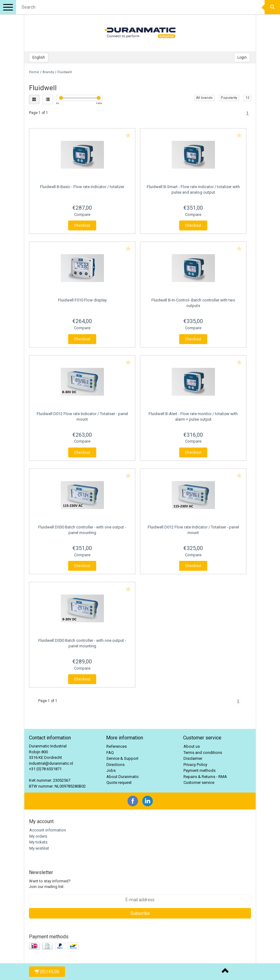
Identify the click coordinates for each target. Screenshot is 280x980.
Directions (115, 765)
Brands (48, 72)
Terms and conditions (203, 753)
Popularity (229, 98)
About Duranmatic (123, 777)
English (39, 57)
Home (34, 72)
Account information (48, 830)
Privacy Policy (195, 765)
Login (242, 57)
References (117, 746)
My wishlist (39, 848)
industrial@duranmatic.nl (51, 763)
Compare (82, 215)
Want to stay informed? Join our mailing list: (50, 884)
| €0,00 (47, 972)
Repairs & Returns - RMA (205, 777)
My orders (38, 836)
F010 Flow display (82, 300)
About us (192, 746)
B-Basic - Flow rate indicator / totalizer (82, 187)
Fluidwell (65, 72)
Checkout (82, 225)
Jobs (111, 770)
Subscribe (140, 913)
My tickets (38, 842)
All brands (204, 98)
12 (247, 98)
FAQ (110, 753)
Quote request (119, 782)
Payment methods (200, 770)
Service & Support (122, 758)
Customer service (199, 782)
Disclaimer (193, 758)
